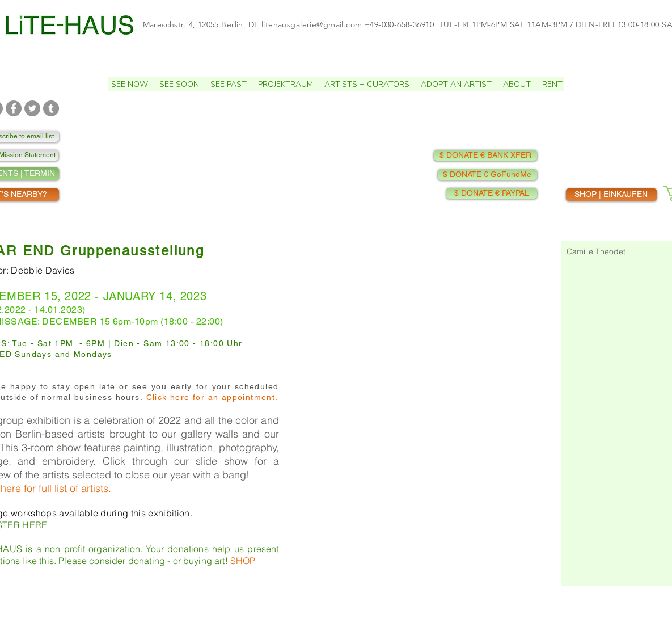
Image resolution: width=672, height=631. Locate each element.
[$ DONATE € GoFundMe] (487, 174)
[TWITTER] (32, 108)
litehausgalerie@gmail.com (312, 24)
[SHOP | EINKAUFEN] (611, 195)
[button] (179, 84)
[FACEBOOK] (14, 108)
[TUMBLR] (51, 108)
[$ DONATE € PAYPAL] (492, 193)
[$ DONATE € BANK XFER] (485, 155)
